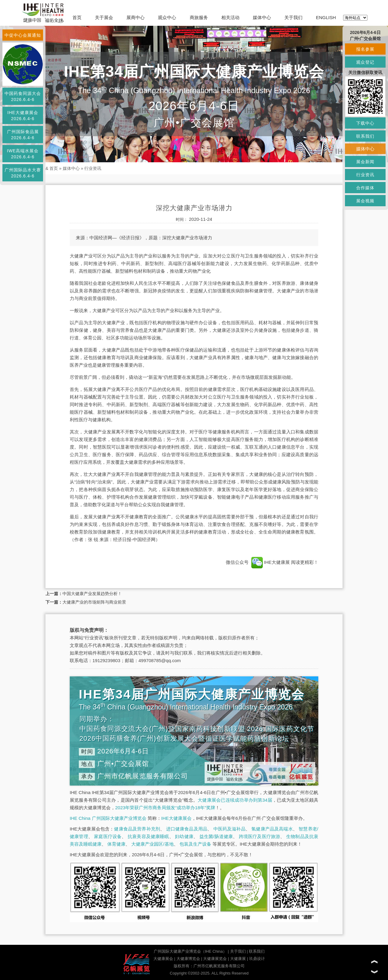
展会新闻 (365, 162)
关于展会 (104, 17)
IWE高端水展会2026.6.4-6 (23, 154)
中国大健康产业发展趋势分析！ (92, 594)
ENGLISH (326, 17)
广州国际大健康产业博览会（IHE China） (190, 951)
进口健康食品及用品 (187, 829)
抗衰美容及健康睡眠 (148, 836)
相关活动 (230, 17)
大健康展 (238, 959)
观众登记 (365, 62)
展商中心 (135, 17)
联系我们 (257, 951)
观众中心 (167, 17)
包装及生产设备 (195, 844)
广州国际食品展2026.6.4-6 (23, 135)
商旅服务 (199, 17)
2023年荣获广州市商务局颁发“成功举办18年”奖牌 (165, 808)
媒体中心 (262, 17)
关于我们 (293, 17)
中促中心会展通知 (23, 35)
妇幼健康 (184, 836)
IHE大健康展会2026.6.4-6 (23, 116)
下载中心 (365, 123)
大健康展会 (163, 959)
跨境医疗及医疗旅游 (260, 836)
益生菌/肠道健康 (216, 836)
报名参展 (365, 49)
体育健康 (116, 844)
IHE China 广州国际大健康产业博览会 (108, 818)
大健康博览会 (188, 959)
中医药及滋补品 (229, 829)
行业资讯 (93, 168)
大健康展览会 (215, 959)
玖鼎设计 (257, 959)
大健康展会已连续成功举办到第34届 (235, 800)
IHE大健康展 (270, 562)
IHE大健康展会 (176, 818)
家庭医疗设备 (108, 836)
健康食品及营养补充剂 (137, 829)
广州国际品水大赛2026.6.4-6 (23, 173)
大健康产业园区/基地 (152, 844)
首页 (77, 17)
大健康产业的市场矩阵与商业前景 (94, 602)
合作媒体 (365, 188)
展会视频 (365, 201)
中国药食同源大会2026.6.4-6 (23, 96)
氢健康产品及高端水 (272, 829)
